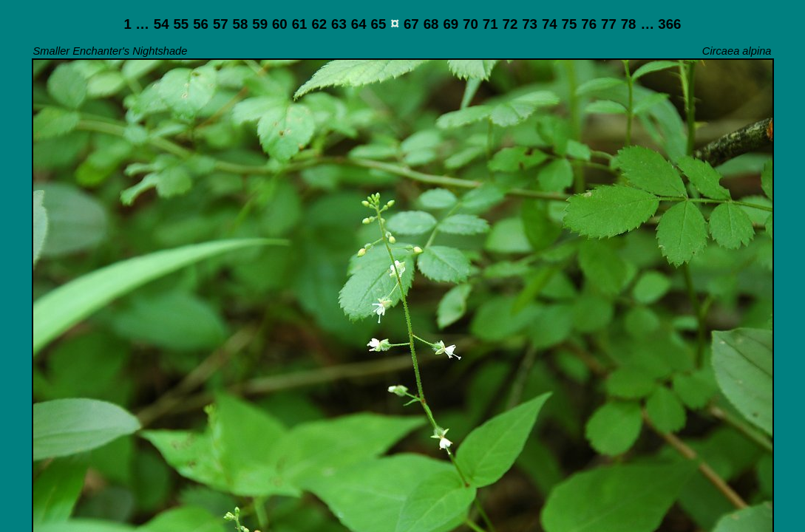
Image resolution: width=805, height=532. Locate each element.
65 (379, 24)
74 (550, 24)
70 (471, 24)
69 (451, 24)
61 (300, 24)
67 (411, 24)
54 (162, 24)
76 (589, 24)
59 (260, 24)
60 (280, 24)
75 (570, 24)
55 (181, 24)
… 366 (660, 24)
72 (510, 24)
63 (339, 24)
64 (359, 24)
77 (609, 24)
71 (490, 24)
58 (241, 24)
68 (431, 24)
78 (629, 24)
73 (530, 24)
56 (201, 24)
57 (221, 24)
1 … (137, 24)
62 (319, 24)
